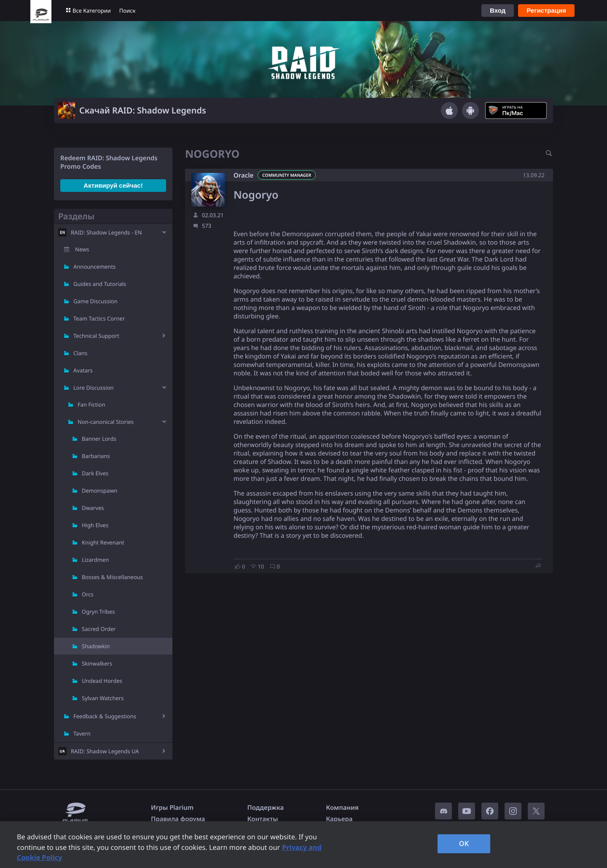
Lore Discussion (94, 388)
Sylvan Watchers (103, 698)
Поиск (128, 11)
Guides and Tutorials (100, 284)
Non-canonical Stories (106, 422)
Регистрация (546, 10)
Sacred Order (99, 629)
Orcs (88, 594)
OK (464, 844)
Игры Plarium (172, 808)
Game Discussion (95, 301)
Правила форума (178, 819)
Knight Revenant (103, 542)
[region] (303, 845)
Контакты (263, 819)
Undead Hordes (102, 681)
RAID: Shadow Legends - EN (106, 232)
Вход (498, 10)
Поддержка (266, 808)
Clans (80, 353)
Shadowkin (96, 646)
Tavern (82, 733)
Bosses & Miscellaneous (112, 577)
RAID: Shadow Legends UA (105, 751)
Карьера (339, 819)
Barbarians (96, 456)
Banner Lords (99, 439)
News (82, 249)
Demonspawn (100, 491)
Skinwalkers (97, 663)
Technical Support (96, 336)
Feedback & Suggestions (105, 716)
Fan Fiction (91, 404)
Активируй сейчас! (113, 185)
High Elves (95, 525)
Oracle (243, 175)
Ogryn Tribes (98, 612)
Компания (342, 808)
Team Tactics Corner (99, 318)
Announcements (94, 267)
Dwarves (93, 508)
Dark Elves (95, 473)
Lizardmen (95, 560)
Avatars (83, 370)
